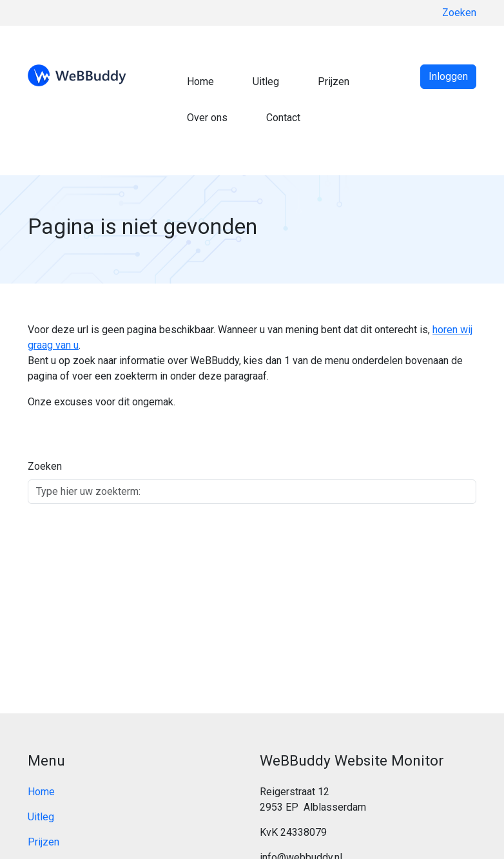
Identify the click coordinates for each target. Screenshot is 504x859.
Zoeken (459, 13)
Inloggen (448, 76)
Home (200, 82)
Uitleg (266, 82)
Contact (283, 118)
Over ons (207, 118)
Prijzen (334, 82)
